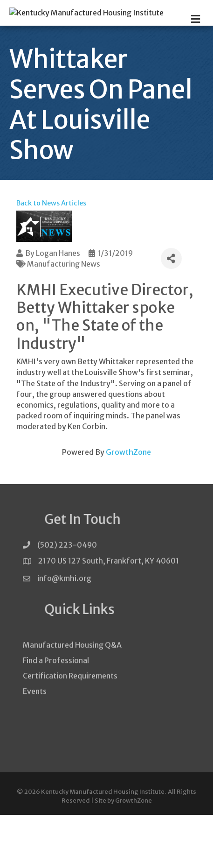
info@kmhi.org (64, 635)
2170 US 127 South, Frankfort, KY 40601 (109, 616)
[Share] (171, 312)
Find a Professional (56, 727)
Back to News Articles (51, 256)
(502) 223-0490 (67, 600)
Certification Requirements (70, 742)
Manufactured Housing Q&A (72, 711)
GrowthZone (128, 505)
